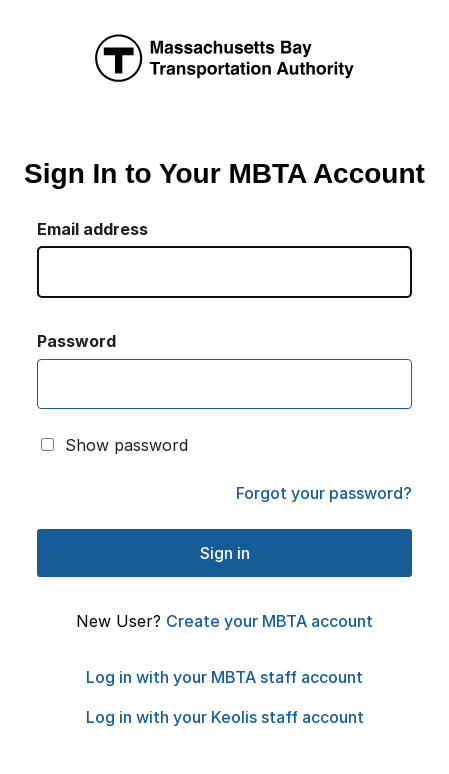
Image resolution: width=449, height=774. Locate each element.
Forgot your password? (324, 493)
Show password (126, 445)
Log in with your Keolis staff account (225, 717)
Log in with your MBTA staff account (224, 677)
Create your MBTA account (269, 621)
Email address (92, 229)
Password (76, 341)
